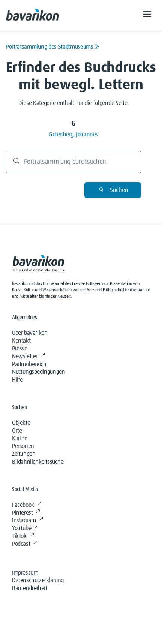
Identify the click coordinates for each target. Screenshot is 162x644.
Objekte (21, 423)
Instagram (28, 520)
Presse (20, 349)
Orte (17, 431)
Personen (23, 446)
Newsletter (28, 356)
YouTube (25, 528)
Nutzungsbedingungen (38, 372)
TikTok (23, 536)
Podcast (25, 544)
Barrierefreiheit (30, 588)
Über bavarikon (30, 333)
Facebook (27, 505)
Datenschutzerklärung (38, 580)
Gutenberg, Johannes (73, 135)
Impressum (25, 573)
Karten (20, 439)
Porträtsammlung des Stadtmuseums (52, 47)
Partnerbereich (29, 364)
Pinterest (26, 513)
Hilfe (17, 380)
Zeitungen (24, 454)
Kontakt (21, 341)
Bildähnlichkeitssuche (38, 462)
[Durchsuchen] (73, 162)
